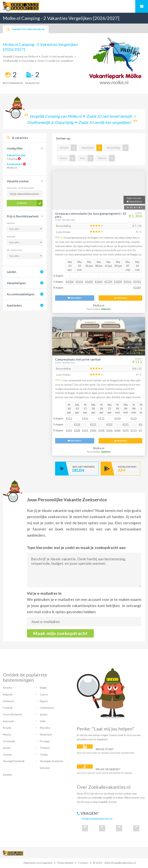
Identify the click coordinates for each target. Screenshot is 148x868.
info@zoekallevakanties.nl (97, 819)
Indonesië (8, 721)
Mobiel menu (142, 6)
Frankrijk (8, 708)
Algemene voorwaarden (38, 863)
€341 (85, 430)
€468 (118, 430)
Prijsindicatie (14, 250)
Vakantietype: (16, 155)
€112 (69, 418)
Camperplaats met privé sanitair (78, 359)
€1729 (108, 282)
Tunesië (7, 755)
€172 (101, 418)
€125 (134, 418)
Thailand (45, 748)
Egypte (44, 701)
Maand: (11, 223)
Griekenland (47, 708)
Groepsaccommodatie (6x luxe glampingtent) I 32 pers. (91, 215)
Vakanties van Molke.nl (26, 29)
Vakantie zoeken (18, 181)
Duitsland (8, 701)
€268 (77, 430)
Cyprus (44, 694)
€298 (126, 430)
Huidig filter (15, 148)
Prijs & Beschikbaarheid (23, 216)
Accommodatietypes (21, 294)
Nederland (46, 735)
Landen (11, 272)
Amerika (8, 688)
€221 (93, 424)
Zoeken (22, 203)
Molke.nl (99, 305)
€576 (134, 430)
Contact (83, 863)
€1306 (70, 282)
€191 (126, 424)
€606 (109, 430)
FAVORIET (75, 298)
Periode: (11, 237)
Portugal (45, 741)
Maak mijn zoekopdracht (60, 633)
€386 (93, 430)
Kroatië (7, 728)
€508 (101, 430)
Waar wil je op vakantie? (21, 188)
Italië (43, 721)
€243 (69, 430)
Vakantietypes (16, 283)
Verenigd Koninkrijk (14, 761)
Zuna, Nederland (65, 220)
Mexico (7, 735)
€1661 (99, 282)
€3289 (137, 288)
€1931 (128, 282)
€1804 (118, 282)
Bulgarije (8, 694)
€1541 (79, 282)
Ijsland (44, 714)
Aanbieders (15, 164)
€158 (77, 424)
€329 (109, 424)
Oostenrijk (9, 741)
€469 (142, 424)
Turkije (44, 755)
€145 (85, 418)
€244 (118, 418)
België (43, 688)
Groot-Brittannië (12, 714)
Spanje (7, 748)
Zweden (7, 775)
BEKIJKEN (120, 298)
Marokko (45, 728)
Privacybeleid (65, 863)
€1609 (89, 282)
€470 (142, 430)
